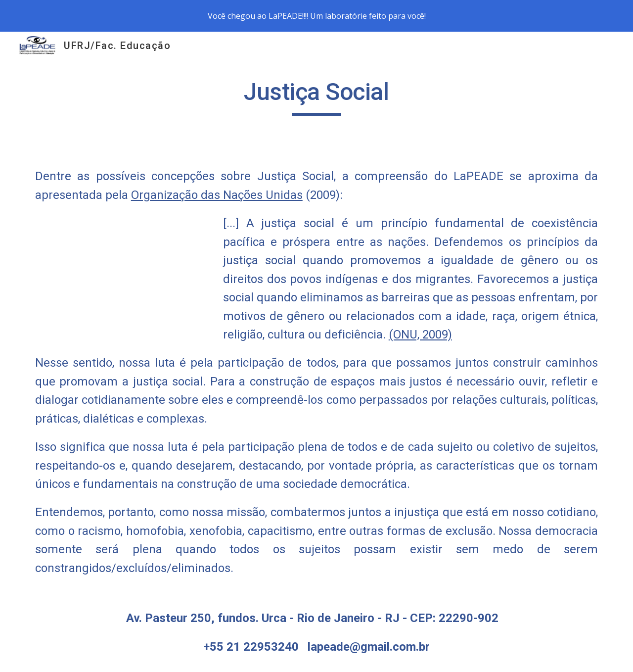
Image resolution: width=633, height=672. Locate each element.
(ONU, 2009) (420, 335)
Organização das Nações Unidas (217, 195)
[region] (316, 16)
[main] (316, 96)
